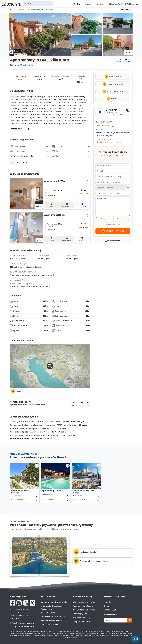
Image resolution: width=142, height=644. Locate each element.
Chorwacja (100, 4)
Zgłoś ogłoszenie (113, 241)
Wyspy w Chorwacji (81, 622)
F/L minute (82, 205)
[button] (50, 366)
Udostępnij (127, 10)
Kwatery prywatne (81, 614)
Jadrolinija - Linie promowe (53, 617)
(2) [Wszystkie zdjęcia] (39, 240)
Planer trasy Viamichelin (52, 621)
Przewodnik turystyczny (83, 606)
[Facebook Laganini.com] (12, 603)
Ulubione (129, 4)
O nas (107, 606)
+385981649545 (102, 126)
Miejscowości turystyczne (84, 602)
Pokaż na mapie (20, 391)
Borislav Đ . (18, 51)
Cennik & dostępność (113, 84)
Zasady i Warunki (17, 627)
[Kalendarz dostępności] (37, 500)
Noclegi (77, 4)
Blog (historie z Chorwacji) (84, 610)
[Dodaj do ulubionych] (113, 92)
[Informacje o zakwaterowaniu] (37, 496)
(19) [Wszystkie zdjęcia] (128, 53)
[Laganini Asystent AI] (136, 639)
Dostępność (67, 205)
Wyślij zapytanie (113, 77)
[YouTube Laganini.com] (26, 603)
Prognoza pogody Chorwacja (54, 602)
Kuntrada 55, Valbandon (21, 65)
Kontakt (107, 602)
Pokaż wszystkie (19, 162)
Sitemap (30, 627)
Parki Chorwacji (48, 613)
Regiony (88, 4)
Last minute (116, 4)
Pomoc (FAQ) (110, 610)
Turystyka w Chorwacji (51, 625)
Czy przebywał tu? (123, 60)
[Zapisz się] (130, 620)
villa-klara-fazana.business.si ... (109, 142)
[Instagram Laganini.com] (19, 603)
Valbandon (25, 10)
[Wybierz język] (138, 4)
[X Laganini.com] (32, 603)
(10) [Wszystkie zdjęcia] (39, 206)
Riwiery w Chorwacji (81, 618)
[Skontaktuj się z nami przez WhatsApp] (113, 126)
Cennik (51, 205)
